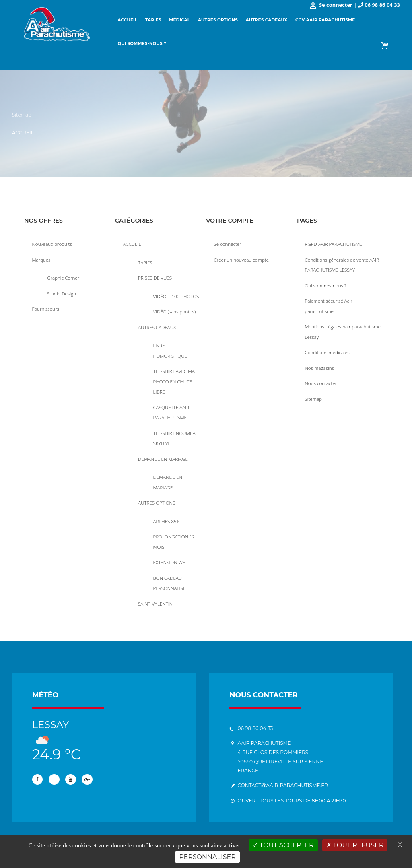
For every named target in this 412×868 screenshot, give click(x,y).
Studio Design (62, 292)
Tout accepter (283, 845)
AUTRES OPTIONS (157, 497)
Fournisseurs (46, 307)
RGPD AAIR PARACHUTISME (334, 244)
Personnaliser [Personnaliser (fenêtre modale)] (207, 857)
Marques (42, 259)
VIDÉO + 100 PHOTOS (176, 295)
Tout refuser (355, 845)
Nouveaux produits (52, 244)
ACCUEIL (132, 244)
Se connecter (228, 244)
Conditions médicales (328, 350)
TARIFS (145, 262)
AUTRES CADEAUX (157, 326)
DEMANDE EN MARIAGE (163, 454)
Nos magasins (320, 365)
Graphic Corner (63, 277)
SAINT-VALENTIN (156, 595)
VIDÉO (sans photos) (175, 310)
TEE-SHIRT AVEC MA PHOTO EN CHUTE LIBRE (174, 378)
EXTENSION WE (169, 555)
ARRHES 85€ (166, 515)
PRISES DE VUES (155, 277)
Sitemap (314, 395)
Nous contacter (321, 380)
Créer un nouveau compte (242, 259)
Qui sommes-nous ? (326, 284)
